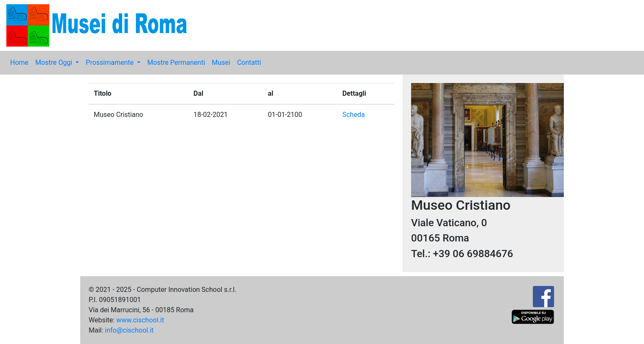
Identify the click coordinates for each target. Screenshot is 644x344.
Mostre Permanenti (176, 62)
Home (19, 62)
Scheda (354, 115)
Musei (221, 62)
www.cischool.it (140, 320)
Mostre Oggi (55, 62)
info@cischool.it (129, 330)
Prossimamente (111, 62)
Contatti (249, 62)
